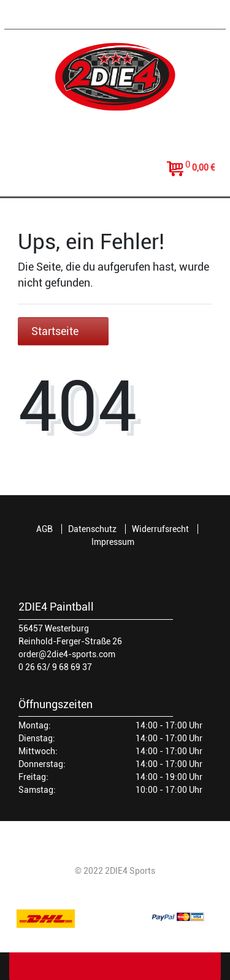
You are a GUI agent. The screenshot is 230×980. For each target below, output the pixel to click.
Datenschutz (92, 529)
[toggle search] (115, 176)
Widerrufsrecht (160, 529)
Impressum (113, 542)
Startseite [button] (63, 331)
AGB (44, 529)
